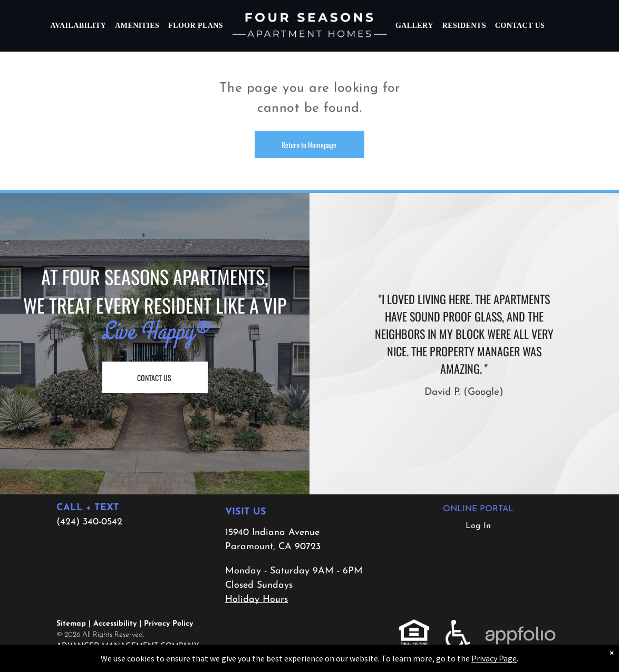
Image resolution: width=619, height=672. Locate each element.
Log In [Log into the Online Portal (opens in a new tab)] (478, 526)
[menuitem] (79, 26)
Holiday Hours (257, 600)
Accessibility (115, 624)
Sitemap (71, 624)
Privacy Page (494, 658)
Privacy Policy (168, 624)
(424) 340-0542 (89, 522)
